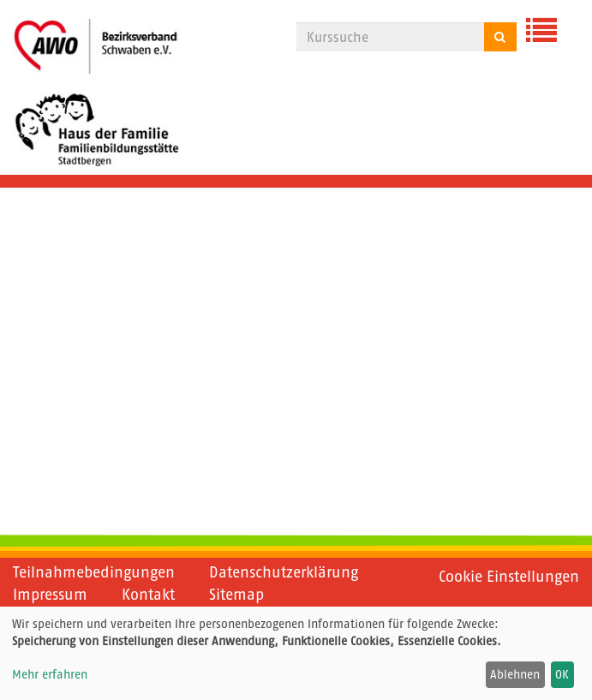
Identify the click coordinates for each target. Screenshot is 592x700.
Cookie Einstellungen (509, 577)
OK (562, 674)
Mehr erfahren (50, 674)
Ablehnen (515, 674)
